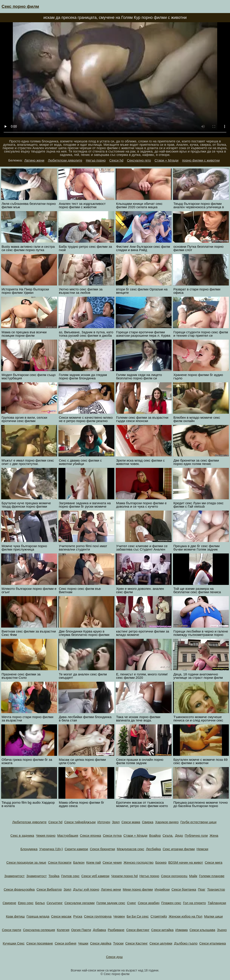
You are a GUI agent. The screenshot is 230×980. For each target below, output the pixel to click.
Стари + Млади (166, 160)
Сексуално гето (139, 160)
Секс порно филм (20, 6)
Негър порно (96, 160)
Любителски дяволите (65, 160)
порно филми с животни (201, 160)
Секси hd (116, 160)
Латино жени (34, 160)
